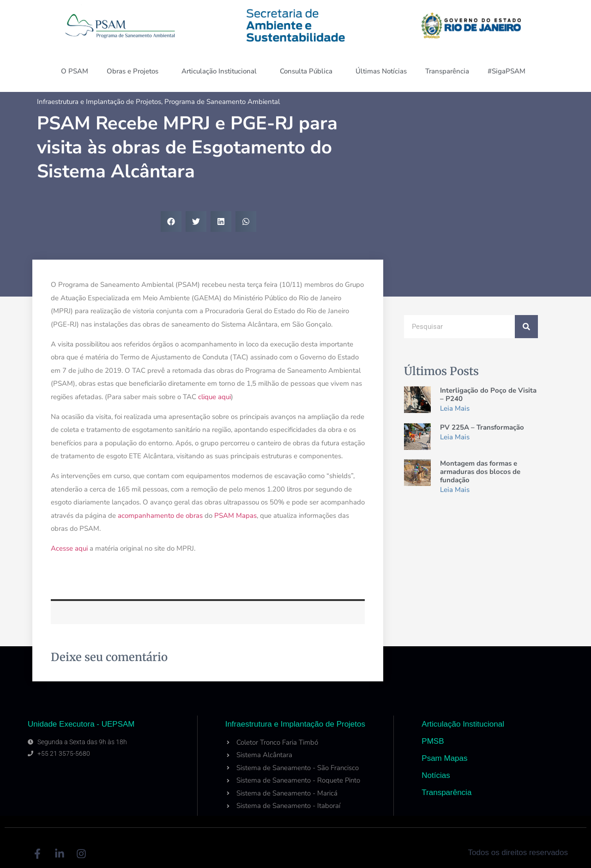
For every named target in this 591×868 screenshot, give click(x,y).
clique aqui (214, 397)
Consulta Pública (308, 71)
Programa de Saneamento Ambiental (222, 102)
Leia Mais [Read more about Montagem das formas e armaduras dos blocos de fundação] (455, 490)
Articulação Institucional (221, 71)
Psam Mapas (444, 758)
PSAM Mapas (235, 516)
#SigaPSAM (509, 71)
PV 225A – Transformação (482, 427)
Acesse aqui (69, 548)
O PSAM (75, 71)
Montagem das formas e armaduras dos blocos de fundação (480, 472)
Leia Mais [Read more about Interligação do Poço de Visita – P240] (455, 408)
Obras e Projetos (135, 71)
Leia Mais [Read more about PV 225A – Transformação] (455, 437)
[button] (171, 222)
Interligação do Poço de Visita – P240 (488, 395)
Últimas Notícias (381, 71)
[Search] (526, 327)
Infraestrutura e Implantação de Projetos (99, 102)
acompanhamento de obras (160, 516)
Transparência (447, 71)
